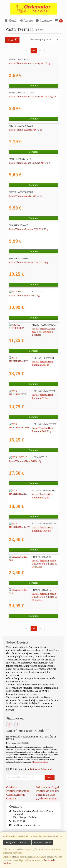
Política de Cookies (48, 791)
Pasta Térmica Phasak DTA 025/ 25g (28, 229)
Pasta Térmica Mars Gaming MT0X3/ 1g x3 (32, 97)
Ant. (27, 51)
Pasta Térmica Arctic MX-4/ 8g (26, 196)
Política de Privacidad (39, 762)
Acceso (26, 21)
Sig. (41, 51)
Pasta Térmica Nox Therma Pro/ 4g (28, 494)
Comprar (34, 85)
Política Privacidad (18, 791)
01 (34, 51)
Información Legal (48, 787)
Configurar (10, 842)
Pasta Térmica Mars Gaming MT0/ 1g (29, 63)
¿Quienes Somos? (47, 798)
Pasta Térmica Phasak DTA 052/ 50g (28, 262)
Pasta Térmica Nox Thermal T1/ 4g (28, 395)
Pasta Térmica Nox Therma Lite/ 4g (28, 362)
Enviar (49, 777)
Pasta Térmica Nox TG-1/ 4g (24, 296)
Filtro (13, 40)
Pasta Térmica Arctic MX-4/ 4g (26, 130)
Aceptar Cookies (42, 842)
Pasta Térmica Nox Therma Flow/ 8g (29, 528)
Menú (10, 21)
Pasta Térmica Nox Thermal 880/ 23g (29, 428)
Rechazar (25, 842)
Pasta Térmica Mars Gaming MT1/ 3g (29, 163)
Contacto (44, 21)
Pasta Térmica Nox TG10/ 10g (25, 461)
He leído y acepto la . (31, 769)
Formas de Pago (46, 795)
